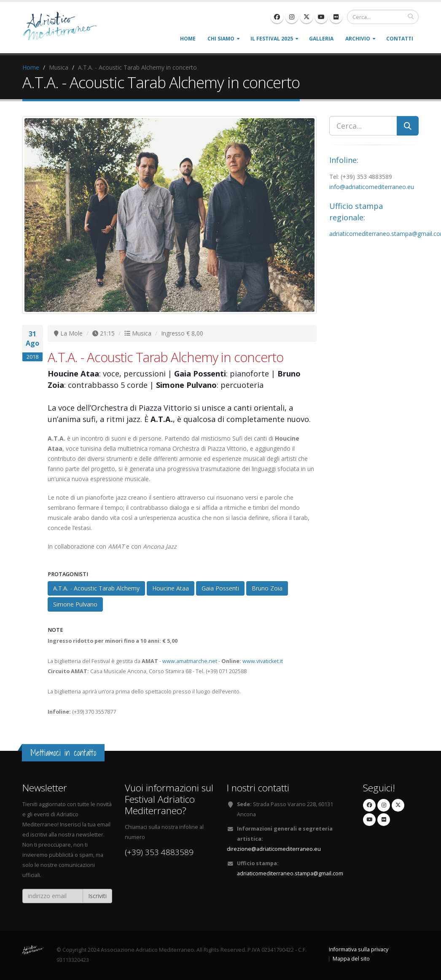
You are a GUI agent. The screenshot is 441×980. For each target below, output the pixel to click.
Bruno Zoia (267, 588)
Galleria (321, 39)
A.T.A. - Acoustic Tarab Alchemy (96, 588)
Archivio (358, 39)
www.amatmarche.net (190, 661)
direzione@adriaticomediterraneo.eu (274, 849)
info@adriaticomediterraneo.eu (372, 187)
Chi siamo (221, 39)
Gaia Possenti (220, 588)
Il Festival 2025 (272, 39)
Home (188, 39)
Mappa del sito (351, 959)
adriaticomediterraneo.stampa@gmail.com (290, 873)
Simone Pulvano (75, 604)
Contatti (400, 39)
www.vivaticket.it (263, 661)
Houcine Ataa (171, 588)
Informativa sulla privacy (359, 949)
